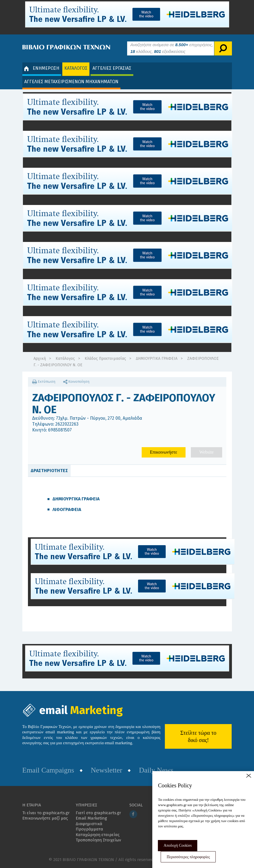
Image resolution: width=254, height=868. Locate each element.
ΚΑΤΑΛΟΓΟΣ (76, 68)
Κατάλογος (65, 359)
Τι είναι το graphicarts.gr (46, 813)
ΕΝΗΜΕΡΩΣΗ (42, 68)
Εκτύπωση (44, 382)
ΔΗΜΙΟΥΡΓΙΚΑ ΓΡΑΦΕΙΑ (157, 359)
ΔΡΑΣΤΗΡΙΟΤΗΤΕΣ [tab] (49, 471)
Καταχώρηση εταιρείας (98, 835)
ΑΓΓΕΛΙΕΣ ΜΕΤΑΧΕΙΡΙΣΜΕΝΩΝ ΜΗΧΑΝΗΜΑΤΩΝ (71, 82)
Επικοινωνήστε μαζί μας (45, 818)
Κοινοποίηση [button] (76, 382)
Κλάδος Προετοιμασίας (105, 359)
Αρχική (40, 359)
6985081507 (60, 430)
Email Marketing (91, 818)
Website (206, 452)
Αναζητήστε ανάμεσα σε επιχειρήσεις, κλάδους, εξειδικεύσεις (172, 48)
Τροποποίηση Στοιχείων (98, 840)
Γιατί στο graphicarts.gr (98, 813)
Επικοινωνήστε (164, 452)
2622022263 (67, 424)
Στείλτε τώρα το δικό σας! (198, 736)
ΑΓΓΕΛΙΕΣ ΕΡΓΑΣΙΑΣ (112, 68)
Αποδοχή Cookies (178, 845)
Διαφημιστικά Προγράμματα (89, 827)
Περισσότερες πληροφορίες (188, 857)
